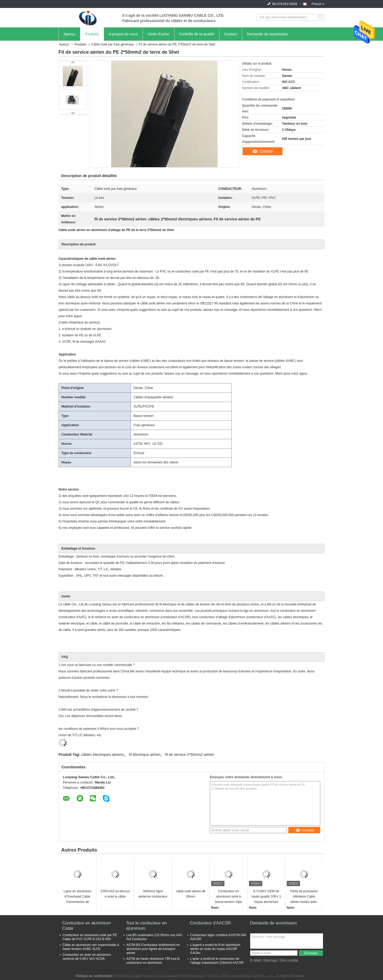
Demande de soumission (267, 34)
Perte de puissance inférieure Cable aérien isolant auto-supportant (304, 897)
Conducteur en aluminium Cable (86, 926)
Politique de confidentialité (94, 976)
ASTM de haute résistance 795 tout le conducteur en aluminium (153, 961)
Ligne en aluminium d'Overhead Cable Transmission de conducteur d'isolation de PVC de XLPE (77, 897)
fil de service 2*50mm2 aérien (190, 755)
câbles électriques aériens (103, 755)
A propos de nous (123, 34)
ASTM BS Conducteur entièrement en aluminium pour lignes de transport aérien (153, 949)
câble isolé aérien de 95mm (191, 894)
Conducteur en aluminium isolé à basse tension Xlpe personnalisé (228, 897)
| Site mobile (288, 960)
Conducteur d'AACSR (210, 923)
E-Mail (255, 960)
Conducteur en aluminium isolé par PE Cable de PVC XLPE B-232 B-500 (90, 937)
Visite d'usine (159, 34)
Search (321, 17)
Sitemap (270, 960)
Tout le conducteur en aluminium (146, 926)
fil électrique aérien (145, 755)
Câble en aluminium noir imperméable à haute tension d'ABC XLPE (91, 947)
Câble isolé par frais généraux (113, 44)
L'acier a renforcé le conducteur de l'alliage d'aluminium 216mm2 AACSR (217, 961)
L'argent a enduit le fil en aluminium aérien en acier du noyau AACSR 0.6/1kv (215, 949)
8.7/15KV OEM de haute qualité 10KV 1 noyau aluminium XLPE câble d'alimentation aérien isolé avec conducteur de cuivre (266, 897)
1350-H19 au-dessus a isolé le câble (115, 894)
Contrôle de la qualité (197, 34)
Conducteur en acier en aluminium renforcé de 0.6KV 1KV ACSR (87, 957)
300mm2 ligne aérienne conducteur (153, 894)
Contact (231, 34)
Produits (92, 34)
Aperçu (69, 34)
